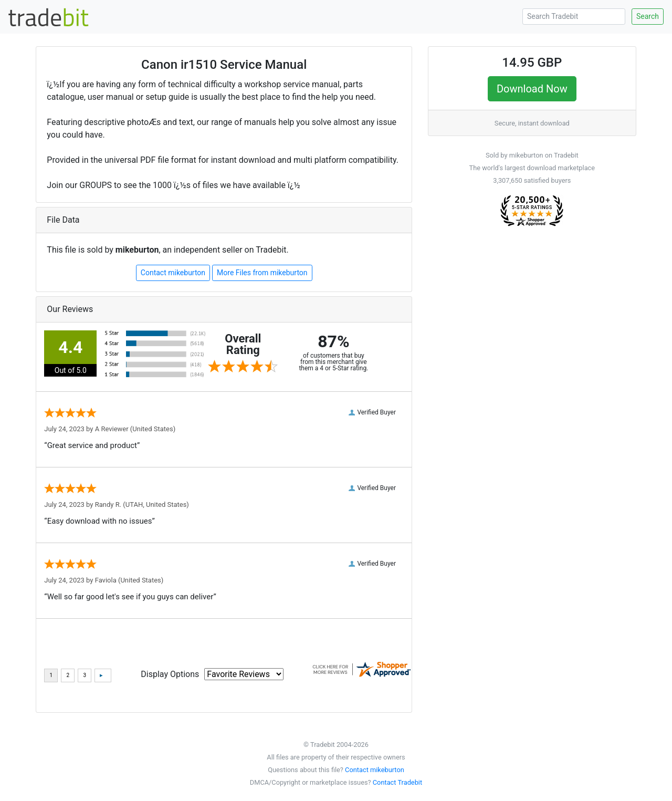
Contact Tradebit (397, 782)
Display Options (170, 674)
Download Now (532, 89)
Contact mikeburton (173, 273)
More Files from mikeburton (262, 273)
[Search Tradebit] (574, 17)
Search (648, 16)
